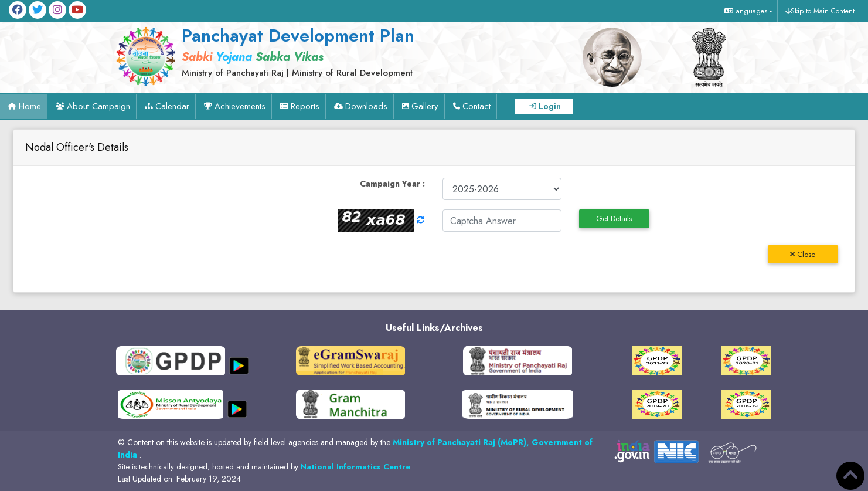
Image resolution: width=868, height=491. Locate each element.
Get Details (614, 219)
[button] (747, 11)
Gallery (425, 106)
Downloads (366, 106)
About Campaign (98, 106)
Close (803, 254)
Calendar (172, 106)
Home (30, 106)
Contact (476, 106)
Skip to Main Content (823, 11)
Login (550, 106)
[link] (323, 51)
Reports (305, 106)
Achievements (240, 106)
